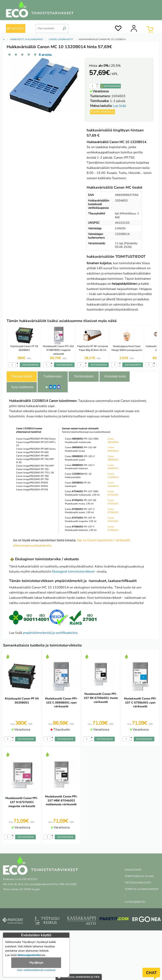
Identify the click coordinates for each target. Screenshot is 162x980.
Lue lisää (119, 106)
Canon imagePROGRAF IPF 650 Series (36, 439)
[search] (64, 27)
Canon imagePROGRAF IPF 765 (32, 469)
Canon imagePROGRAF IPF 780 (32, 476)
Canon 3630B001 (113, 484)
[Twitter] (55, 387)
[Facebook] (59, 387)
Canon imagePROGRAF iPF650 (32, 483)
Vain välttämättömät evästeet (36, 970)
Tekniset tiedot (22, 376)
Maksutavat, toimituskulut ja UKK (79, 977)
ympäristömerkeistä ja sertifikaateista (50, 633)
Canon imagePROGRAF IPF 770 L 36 (35, 473)
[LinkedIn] (51, 387)
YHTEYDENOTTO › (135, 902)
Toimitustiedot (84, 376)
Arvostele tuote (115, 376)
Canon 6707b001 (113, 520)
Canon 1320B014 (113, 476)
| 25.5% (110, 66)
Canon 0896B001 (113, 458)
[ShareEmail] (47, 387)
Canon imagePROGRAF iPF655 (32, 486)
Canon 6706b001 (113, 511)
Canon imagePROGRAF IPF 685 (32, 456)
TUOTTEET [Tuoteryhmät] (16, 29)
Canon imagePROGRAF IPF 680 (32, 452)
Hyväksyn (36, 963)
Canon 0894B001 (113, 441)
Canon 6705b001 (113, 502)
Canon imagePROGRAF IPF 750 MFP (35, 466)
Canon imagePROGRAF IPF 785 (32, 479)
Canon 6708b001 (113, 528)
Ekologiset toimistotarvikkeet (73, 572)
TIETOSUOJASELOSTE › (138, 883)
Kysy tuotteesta (22, 387)
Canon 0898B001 (113, 467)
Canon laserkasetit (61, 39)
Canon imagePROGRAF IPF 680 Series (36, 449)
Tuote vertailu (103, 112)
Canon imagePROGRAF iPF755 (32, 490)
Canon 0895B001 (113, 449)
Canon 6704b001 (113, 493)
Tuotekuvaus (53, 376)
